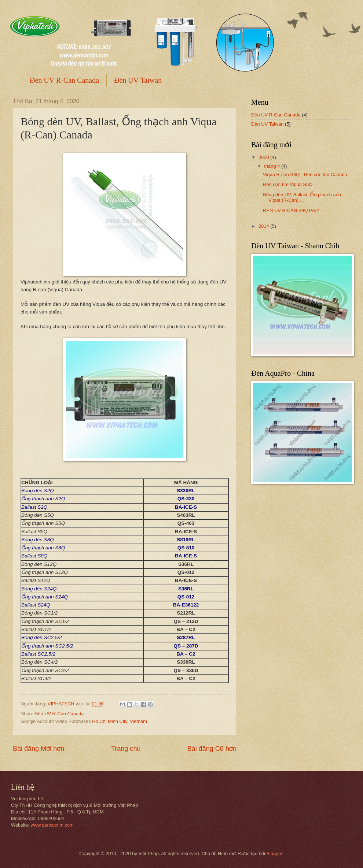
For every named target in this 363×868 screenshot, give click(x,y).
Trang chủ (126, 749)
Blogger (274, 854)
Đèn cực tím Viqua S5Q (288, 184)
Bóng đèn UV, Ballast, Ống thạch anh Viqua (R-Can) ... (302, 197)
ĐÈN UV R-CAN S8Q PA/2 (291, 210)
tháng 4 (273, 166)
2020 (264, 157)
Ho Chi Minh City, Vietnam (120, 721)
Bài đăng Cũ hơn (212, 749)
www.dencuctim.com (52, 825)
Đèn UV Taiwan (138, 80)
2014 (264, 226)
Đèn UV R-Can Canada (64, 80)
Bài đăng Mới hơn (38, 749)
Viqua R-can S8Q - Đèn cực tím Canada (305, 175)
